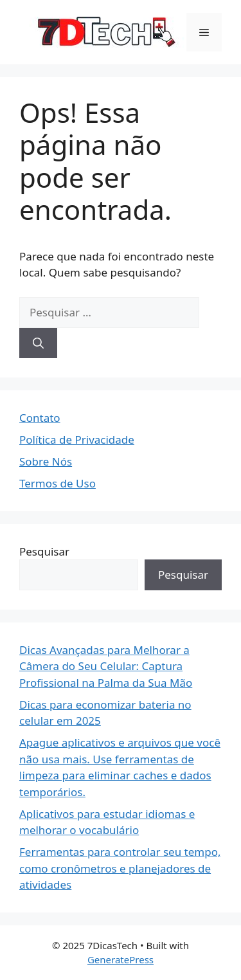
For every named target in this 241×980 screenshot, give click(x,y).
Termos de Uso (58, 483)
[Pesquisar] (38, 343)
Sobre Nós (46, 461)
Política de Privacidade (77, 440)
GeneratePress (121, 959)
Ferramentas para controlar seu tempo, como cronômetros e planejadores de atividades (120, 868)
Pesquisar (44, 551)
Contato (40, 418)
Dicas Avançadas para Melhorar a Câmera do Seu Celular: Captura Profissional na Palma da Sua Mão (106, 666)
